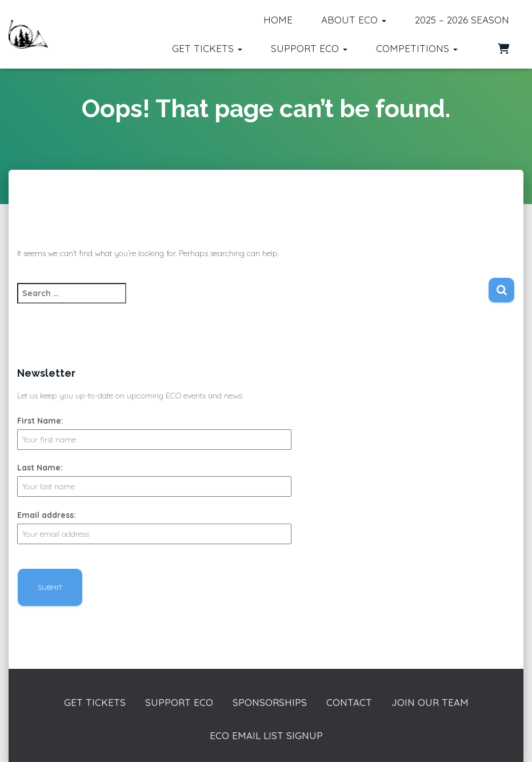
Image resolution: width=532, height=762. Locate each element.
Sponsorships (270, 702)
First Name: (40, 421)
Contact (349, 702)
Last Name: (40, 468)
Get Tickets (207, 48)
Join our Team (430, 702)
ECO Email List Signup (266, 735)
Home (278, 20)
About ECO (354, 20)
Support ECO (309, 48)
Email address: (47, 515)
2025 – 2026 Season (462, 20)
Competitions (417, 48)
